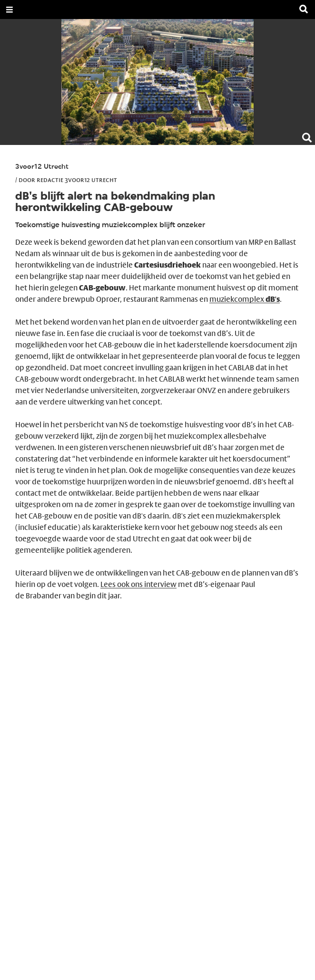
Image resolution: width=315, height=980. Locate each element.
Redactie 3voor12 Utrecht (77, 180)
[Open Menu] (10, 10)
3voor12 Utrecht (42, 167)
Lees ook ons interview (138, 584)
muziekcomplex (245, 299)
